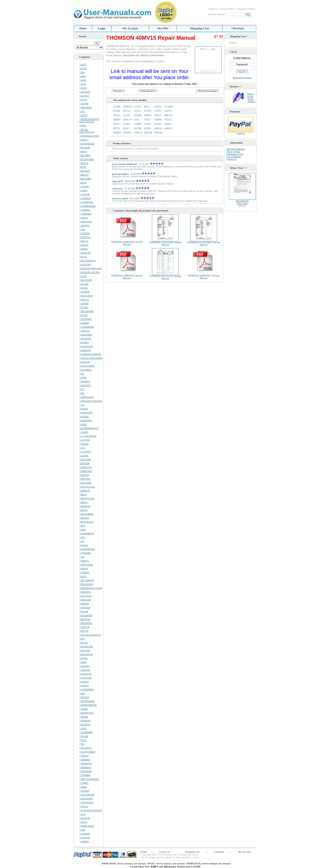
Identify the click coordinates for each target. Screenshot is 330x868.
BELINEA (85, 155)
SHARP (84, 709)
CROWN (84, 226)
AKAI (83, 84)
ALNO (83, 100)
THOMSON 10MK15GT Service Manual (204, 277)
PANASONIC (86, 584)
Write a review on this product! (251, 98)
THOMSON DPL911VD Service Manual (165, 277)
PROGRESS (86, 623)
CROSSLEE (86, 222)
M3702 (117, 128)
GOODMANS (87, 327)
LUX (82, 448)
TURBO (84, 783)
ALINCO (84, 96)
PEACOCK (85, 596)
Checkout (238, 28)
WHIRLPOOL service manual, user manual (124, 863)
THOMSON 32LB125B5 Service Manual (165, 244)
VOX (82, 814)
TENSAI (84, 756)
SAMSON (85, 670)
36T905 (147, 128)
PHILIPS (84, 604)
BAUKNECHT (87, 144)
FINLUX (84, 300)
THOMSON (86, 764)
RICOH (84, 643)
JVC (82, 405)
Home (83, 28)
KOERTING (86, 420)
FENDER (84, 292)
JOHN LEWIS (87, 397)
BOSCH (84, 163)
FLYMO (84, 307)
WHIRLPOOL (87, 826)
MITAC (84, 510)
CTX (82, 229)
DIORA (84, 249)
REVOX (84, 631)
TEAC (83, 740)
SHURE (84, 717)
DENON (84, 245)
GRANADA (86, 335)
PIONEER (85, 608)
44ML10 (169, 128)
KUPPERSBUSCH (89, 428)
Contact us (165, 852)
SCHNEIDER (86, 689)
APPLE (83, 115)
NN (82, 541)
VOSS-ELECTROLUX (91, 810)
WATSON (85, 818)
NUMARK (85, 553)
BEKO (83, 151)
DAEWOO (85, 237)
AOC (82, 111)
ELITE (83, 276)
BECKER (84, 148)
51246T (126, 124)
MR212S (169, 115)
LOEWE (84, 444)
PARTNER (85, 592)
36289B (138, 115)
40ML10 (158, 128)
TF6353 (168, 111)
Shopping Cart (200, 28)
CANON (84, 187)
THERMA (85, 760)
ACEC (83, 65)
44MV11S (128, 120)
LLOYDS (84, 440)
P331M (117, 111)
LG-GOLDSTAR (88, 436)
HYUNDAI (85, 370)
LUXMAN (85, 452)
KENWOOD (86, 413)
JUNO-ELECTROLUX (91, 401)
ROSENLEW (86, 654)
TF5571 (117, 124)
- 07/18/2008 (131, 189)
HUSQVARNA (87, 366)
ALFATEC (85, 92)
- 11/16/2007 (138, 164)
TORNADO (85, 771)
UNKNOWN (86, 799)
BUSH (83, 183)
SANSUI (84, 682)
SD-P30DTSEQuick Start (242, 202)
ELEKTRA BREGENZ (91, 268)
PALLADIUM (87, 580)
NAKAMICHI (87, 534)
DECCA (84, 241)
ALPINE (84, 104)
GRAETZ (84, 331)
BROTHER (85, 179)
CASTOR (84, 194)
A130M (117, 107)
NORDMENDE (87, 549)
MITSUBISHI (87, 514)
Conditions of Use (235, 154)
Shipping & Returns (246, 9)
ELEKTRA (85, 265)
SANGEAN (85, 678)
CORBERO (85, 214)
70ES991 (158, 133)
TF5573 (168, 120)
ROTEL (84, 658)
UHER (83, 787)
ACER (83, 68)
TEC (82, 744)
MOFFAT (84, 518)
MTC (82, 526)
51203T (138, 107)
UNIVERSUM (87, 795)
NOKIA (84, 545)
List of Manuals (234, 157)
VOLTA (84, 806)
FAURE (84, 288)
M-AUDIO (85, 459)
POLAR (84, 611)
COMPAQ (85, 210)
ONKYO (84, 561)
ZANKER (85, 834)
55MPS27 (127, 107)
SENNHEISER (87, 701)
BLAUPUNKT (87, 159)
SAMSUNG (85, 674)
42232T (158, 107)
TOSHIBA (85, 775)
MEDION (85, 491)
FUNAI (83, 315)
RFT (82, 639)
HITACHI (85, 362)
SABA (83, 662)
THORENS (85, 767)
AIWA (83, 80)
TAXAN (84, 736)
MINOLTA (85, 506)
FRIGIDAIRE (86, 311)
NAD (82, 530)
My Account (130, 28)
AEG (82, 72)
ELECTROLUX (87, 261)
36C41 (126, 128)
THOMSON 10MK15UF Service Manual (127, 243)
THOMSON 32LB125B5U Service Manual (204, 244)
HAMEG (84, 342)
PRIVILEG (85, 619)
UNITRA (84, 791)
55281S (147, 124)
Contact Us (213, 9)
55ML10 (138, 133)
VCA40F (169, 107)
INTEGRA (85, 385)
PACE (83, 576)
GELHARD (85, 319)
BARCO (84, 140)
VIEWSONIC (86, 803)
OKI (82, 557)
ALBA (83, 88)
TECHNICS (85, 748)
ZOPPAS (84, 842)
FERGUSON (86, 296)
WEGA (83, 822)
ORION (84, 569)
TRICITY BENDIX (89, 779)
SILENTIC (85, 725)
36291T (158, 115)
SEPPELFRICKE (88, 705)
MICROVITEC (87, 498)
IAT (82, 374)
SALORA (85, 666)
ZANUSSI (85, 838)
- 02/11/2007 (133, 198)
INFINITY (85, 381)
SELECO (84, 697)
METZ (83, 495)
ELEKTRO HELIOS (89, 272)
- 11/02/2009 (134, 174)
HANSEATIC (86, 346)
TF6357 (117, 115)
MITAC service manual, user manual (166, 863)
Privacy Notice (228, 9)
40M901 (117, 120)
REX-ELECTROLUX (90, 635)
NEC (82, 537)
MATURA (85, 479)
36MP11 (148, 115)
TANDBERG (86, 732)
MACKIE (84, 463)
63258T (158, 124)
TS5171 (138, 111)
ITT (82, 389)
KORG (83, 424)
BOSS (83, 167)
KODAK (84, 417)
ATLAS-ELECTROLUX (87, 131)
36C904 (138, 128)
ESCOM (84, 284)
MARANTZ (86, 467)
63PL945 (148, 133)
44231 (147, 107)
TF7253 (148, 111)
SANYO (84, 686)
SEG (82, 693)
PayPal (241, 133)
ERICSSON (85, 280)
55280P (138, 124)
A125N (126, 115)
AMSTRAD (85, 107)
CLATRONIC (86, 202)
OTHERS (84, 573)
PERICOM (85, 600)
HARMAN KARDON (90, 354)
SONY (83, 728)
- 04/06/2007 (131, 181)
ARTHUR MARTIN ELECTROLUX (89, 120)
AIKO (83, 76)
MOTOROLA (86, 522)
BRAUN (84, 175)
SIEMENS (85, 721)
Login (102, 28)
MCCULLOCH (87, 487)
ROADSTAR (86, 647)
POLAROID (86, 615)
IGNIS (83, 378)
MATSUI (84, 475)
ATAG (83, 126)
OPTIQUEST (86, 565)
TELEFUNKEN (87, 752)
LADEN (84, 432)
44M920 (117, 133)
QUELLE (84, 627)
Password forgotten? (242, 78)
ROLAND (85, 650)
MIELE (83, 502)
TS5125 (126, 111)
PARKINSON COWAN (91, 588)
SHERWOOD (86, 713)
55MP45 (158, 120)
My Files (163, 28)
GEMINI (84, 323)
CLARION (85, 198)
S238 (136, 120)
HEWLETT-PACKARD (91, 358)
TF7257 (158, 111)
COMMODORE (88, 206)
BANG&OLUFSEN (89, 136)
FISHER (84, 304)
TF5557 (148, 120)
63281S (168, 124)
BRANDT (85, 171)
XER (82, 830)
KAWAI (84, 409)
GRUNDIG (85, 339)
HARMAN (85, 350)
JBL (82, 393)
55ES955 (127, 133)
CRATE (84, 218)
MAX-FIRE (85, 483)
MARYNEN (86, 471)
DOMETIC (85, 253)
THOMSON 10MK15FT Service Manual (127, 277)
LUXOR (84, 456)
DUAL (83, 257)
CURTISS (85, 233)
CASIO (83, 190)
